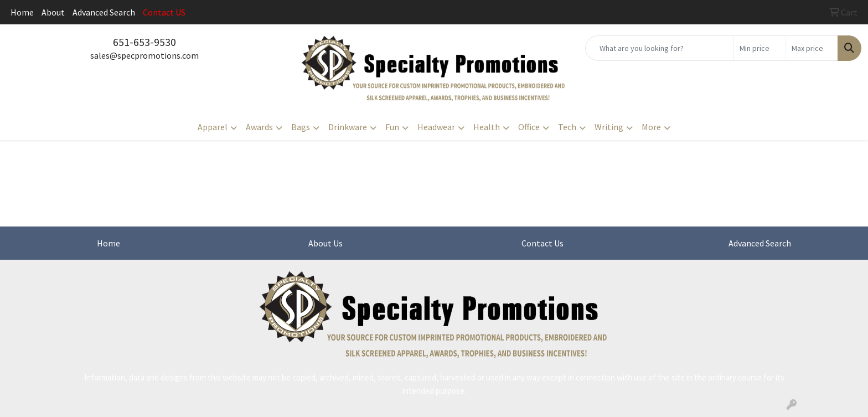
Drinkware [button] (348, 127)
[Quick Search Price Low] (760, 48)
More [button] (651, 127)
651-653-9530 (144, 42)
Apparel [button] (213, 127)
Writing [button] (609, 127)
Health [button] (487, 127)
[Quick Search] (660, 48)
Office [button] (529, 127)
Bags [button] (301, 127)
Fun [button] (392, 127)
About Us (325, 243)
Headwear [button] (436, 127)
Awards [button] (259, 127)
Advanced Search (104, 12)
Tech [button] (567, 127)
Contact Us (542, 243)
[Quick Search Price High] (812, 48)
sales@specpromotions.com (144, 55)
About (53, 12)
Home (22, 12)
